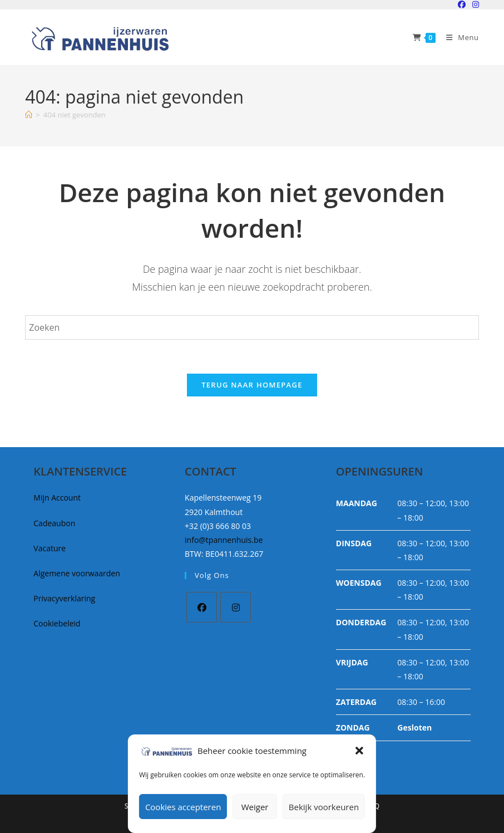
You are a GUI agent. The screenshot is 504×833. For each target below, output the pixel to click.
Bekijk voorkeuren (324, 807)
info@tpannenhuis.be (224, 540)
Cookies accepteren (183, 807)
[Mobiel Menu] (458, 37)
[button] (359, 751)
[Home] (29, 115)
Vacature (50, 548)
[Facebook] (202, 607)
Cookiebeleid (57, 623)
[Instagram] (236, 607)
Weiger (255, 807)
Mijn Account (57, 498)
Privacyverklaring (64, 598)
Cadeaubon (54, 523)
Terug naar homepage (252, 385)
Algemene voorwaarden (76, 573)
